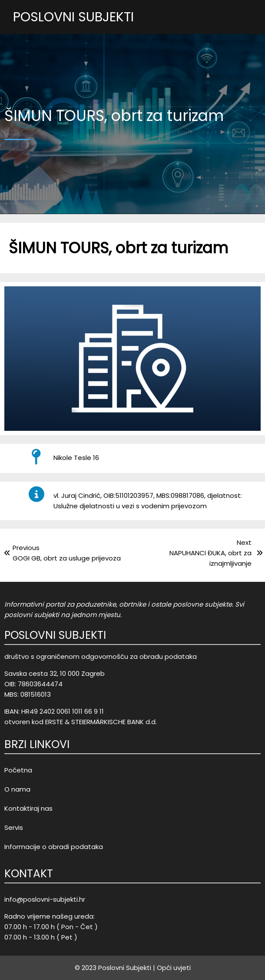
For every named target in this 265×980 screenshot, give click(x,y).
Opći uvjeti (174, 968)
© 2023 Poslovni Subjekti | (115, 968)
